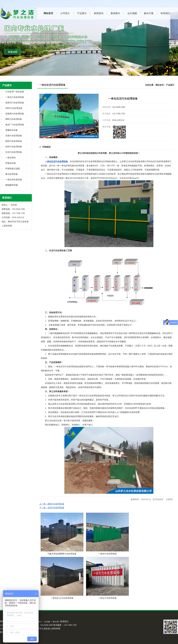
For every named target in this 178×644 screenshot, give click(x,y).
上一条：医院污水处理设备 (52, 504)
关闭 (169, 499)
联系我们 (64, 622)
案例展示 (39, 622)
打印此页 (158, 499)
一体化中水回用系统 (107, 554)
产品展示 (170, 85)
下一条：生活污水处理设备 (52, 508)
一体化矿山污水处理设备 (62, 598)
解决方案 (56, 622)
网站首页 (160, 85)
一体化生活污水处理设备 (56, 161)
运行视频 (47, 622)
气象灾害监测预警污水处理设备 (62, 554)
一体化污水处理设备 (107, 598)
